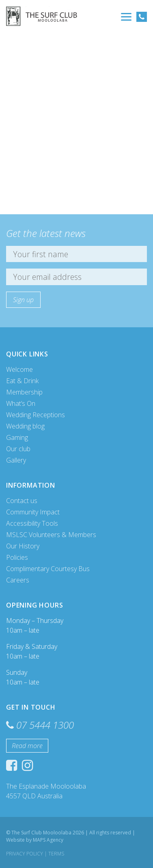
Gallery (16, 460)
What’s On (21, 403)
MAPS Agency (48, 840)
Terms (56, 854)
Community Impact (33, 512)
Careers (18, 580)
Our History (23, 546)
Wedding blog (25, 426)
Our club (18, 449)
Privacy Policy (25, 854)
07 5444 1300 (45, 725)
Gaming (17, 437)
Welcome (19, 369)
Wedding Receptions (36, 415)
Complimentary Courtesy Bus (48, 569)
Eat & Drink (22, 381)
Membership (24, 392)
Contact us (22, 501)
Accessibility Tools (32, 523)
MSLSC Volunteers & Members (51, 535)
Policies (17, 557)
